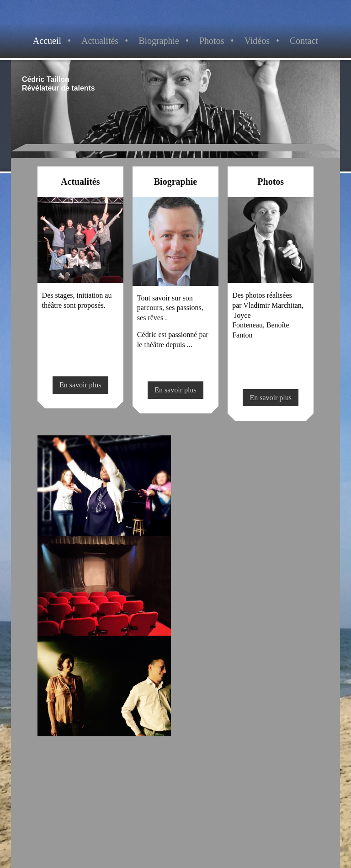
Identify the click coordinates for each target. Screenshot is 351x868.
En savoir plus (80, 385)
